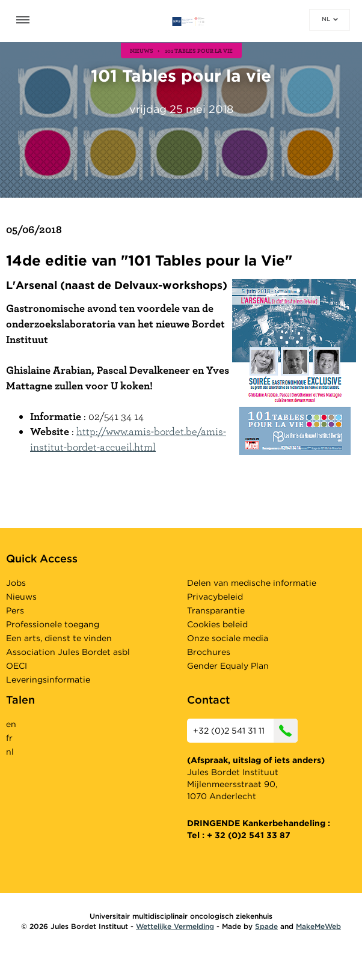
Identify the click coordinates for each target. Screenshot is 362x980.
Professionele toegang (53, 624)
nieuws (142, 50)
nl (330, 19)
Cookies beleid (217, 624)
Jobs (16, 583)
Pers (15, 610)
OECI (17, 666)
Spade (266, 926)
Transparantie (216, 610)
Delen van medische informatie (252, 583)
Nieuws (21, 597)
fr (9, 738)
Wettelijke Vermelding (175, 926)
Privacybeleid (215, 597)
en (11, 724)
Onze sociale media (228, 638)
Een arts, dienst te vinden (59, 638)
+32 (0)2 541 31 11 (245, 731)
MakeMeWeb (318, 926)
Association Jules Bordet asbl (68, 652)
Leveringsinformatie (48, 680)
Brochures (209, 652)
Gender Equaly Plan (228, 666)
